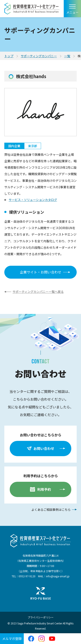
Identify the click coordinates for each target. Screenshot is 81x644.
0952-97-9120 (27, 576)
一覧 (67, 56)
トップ (9, 56)
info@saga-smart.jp (58, 576)
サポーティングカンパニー (39, 56)
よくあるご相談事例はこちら (51, 510)
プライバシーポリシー (41, 617)
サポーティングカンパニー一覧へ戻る (38, 292)
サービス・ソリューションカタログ (33, 200)
